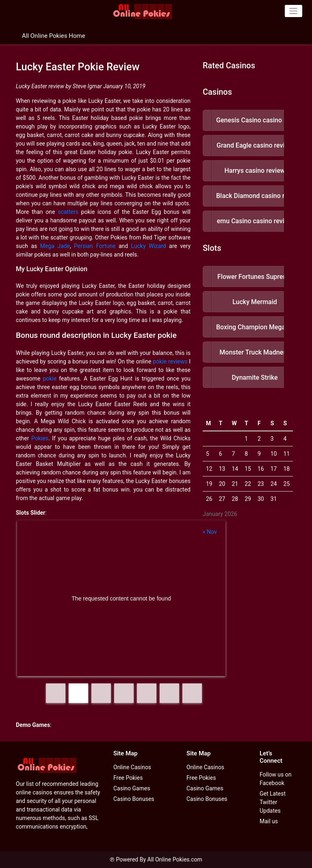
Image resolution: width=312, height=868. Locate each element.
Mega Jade (55, 246)
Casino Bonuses (134, 799)
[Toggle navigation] (294, 11)
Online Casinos (132, 767)
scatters (68, 212)
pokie (50, 379)
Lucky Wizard (149, 246)
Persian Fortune (95, 246)
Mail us (269, 821)
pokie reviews (170, 361)
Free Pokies (128, 778)
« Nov (210, 532)
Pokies (40, 438)
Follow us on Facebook (276, 779)
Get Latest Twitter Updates (273, 802)
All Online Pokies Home (54, 36)
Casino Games (132, 788)
